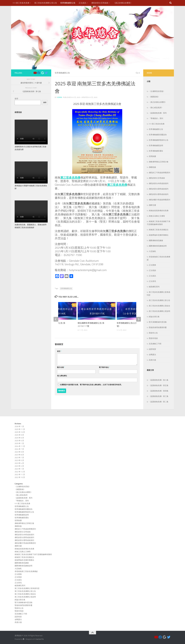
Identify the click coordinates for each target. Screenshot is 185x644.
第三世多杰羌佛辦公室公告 (46, 3)
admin (60, 97)
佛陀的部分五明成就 (100, 3)
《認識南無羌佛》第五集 (159, 385)
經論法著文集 (154, 317)
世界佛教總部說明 (156, 146)
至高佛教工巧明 (155, 344)
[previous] (56, 319)
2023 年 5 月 (19, 460)
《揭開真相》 (154, 97)
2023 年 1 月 (19, 469)
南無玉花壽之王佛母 (157, 216)
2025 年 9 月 (19, 435)
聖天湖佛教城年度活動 (158, 322)
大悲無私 (152, 251)
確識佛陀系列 (154, 287)
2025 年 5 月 (19, 441)
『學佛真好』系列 (156, 118)
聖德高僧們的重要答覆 (158, 327)
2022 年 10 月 (20, 477)
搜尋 (16, 99)
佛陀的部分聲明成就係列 (159, 194)
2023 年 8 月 (19, 455)
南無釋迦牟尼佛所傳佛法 (159, 235)
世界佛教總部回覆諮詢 (158, 135)
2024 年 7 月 (19, 449)
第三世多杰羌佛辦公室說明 (160, 311)
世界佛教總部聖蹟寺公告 (159, 140)
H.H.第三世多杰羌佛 (21, 3)
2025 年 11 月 (20, 429)
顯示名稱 (61, 367)
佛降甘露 (152, 205)
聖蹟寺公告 (153, 333)
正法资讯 (152, 281)
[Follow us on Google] (42, 73)
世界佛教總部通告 (156, 151)
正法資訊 (82, 3)
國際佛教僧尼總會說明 (158, 246)
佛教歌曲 (152, 167)
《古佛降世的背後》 (157, 91)
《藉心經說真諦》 (156, 108)
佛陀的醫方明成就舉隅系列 (160, 200)
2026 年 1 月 (19, 426)
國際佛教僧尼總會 (156, 241)
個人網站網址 (62, 376)
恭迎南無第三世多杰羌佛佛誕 (26, 571)
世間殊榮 (152, 156)
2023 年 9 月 (19, 452)
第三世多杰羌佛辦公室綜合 (160, 306)
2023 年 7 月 (19, 458)
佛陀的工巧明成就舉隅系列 (160, 173)
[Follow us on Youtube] (35, 73)
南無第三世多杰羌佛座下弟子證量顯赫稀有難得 (33, 554)
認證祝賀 (152, 349)
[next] (139, 319)
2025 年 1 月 (19, 443)
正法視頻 (152, 270)
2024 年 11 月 (20, 446)
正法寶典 (152, 265)
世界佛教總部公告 (68, 3)
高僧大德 (152, 360)
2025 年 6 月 (19, 438)
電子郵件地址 (104, 367)
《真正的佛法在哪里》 (123, 3)
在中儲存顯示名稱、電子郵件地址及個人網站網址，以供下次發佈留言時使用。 (91, 385)
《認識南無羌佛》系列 (158, 113)
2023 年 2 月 (19, 466)
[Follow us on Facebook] (39, 73)
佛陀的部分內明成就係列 (159, 183)
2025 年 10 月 (20, 432)
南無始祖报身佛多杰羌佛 (159, 211)
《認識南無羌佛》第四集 (159, 391)
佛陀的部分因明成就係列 (159, 189)
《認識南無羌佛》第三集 (159, 396)
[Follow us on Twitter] (46, 73)
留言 (59, 351)
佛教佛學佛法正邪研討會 (159, 162)
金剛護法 (152, 355)
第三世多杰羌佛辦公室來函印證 (27, 588)
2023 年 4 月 (19, 463)
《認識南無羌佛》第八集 (159, 380)
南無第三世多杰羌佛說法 (159, 230)
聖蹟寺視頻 (153, 338)
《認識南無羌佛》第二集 (159, 402)
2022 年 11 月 (20, 475)
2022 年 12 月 (20, 472)
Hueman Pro (40, 639)
